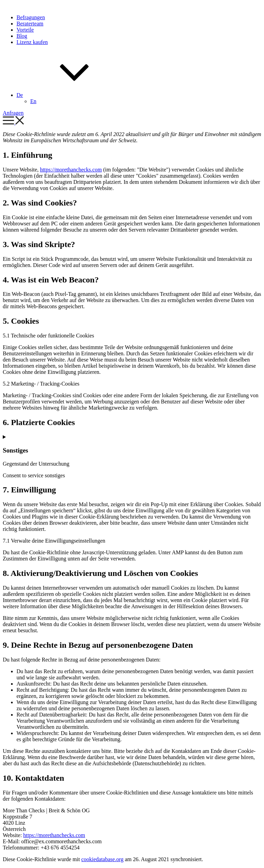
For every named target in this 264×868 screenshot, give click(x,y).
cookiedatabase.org (102, 859)
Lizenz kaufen (32, 42)
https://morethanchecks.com (71, 170)
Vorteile (25, 30)
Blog (22, 36)
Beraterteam (30, 24)
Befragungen (31, 17)
